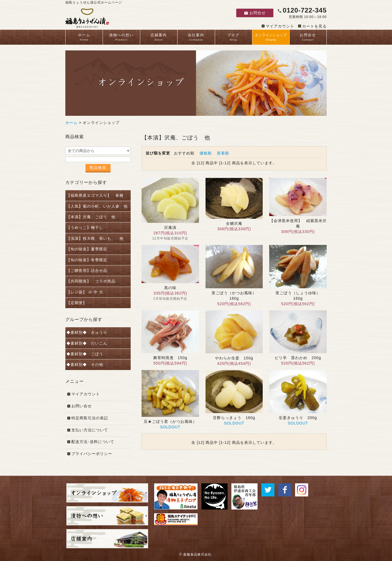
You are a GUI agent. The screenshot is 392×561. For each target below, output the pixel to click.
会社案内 (196, 38)
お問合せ (255, 13)
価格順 (206, 153)
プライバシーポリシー (92, 454)
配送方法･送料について (93, 442)
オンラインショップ (271, 38)
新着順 (223, 153)
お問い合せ (82, 406)
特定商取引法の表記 (90, 418)
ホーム (84, 38)
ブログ (234, 38)
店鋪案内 (159, 38)
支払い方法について (90, 430)
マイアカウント (280, 26)
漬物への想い (121, 38)
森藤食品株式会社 (197, 554)
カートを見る (314, 26)
